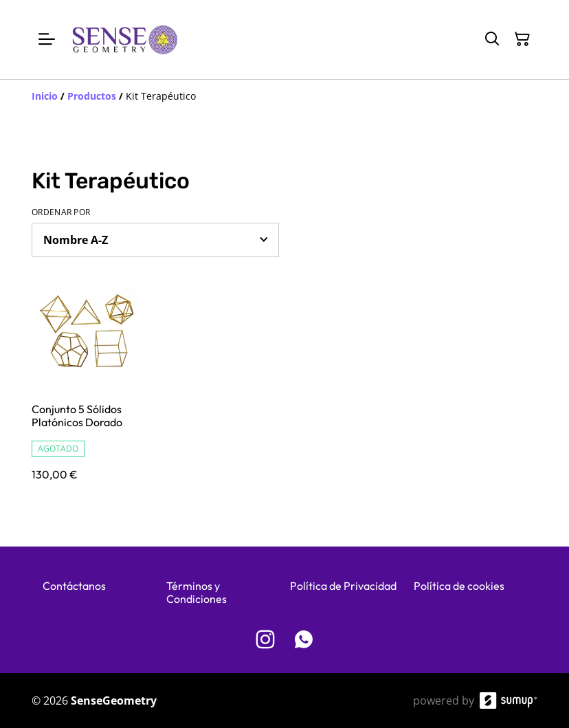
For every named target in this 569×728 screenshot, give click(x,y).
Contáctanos (74, 586)
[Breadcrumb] (284, 96)
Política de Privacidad (343, 586)
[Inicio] (45, 96)
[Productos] (92, 96)
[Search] (492, 39)
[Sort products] (155, 240)
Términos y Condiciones (197, 592)
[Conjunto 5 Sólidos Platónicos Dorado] (91, 391)
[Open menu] (47, 39)
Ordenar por (61, 212)
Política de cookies (459, 586)
